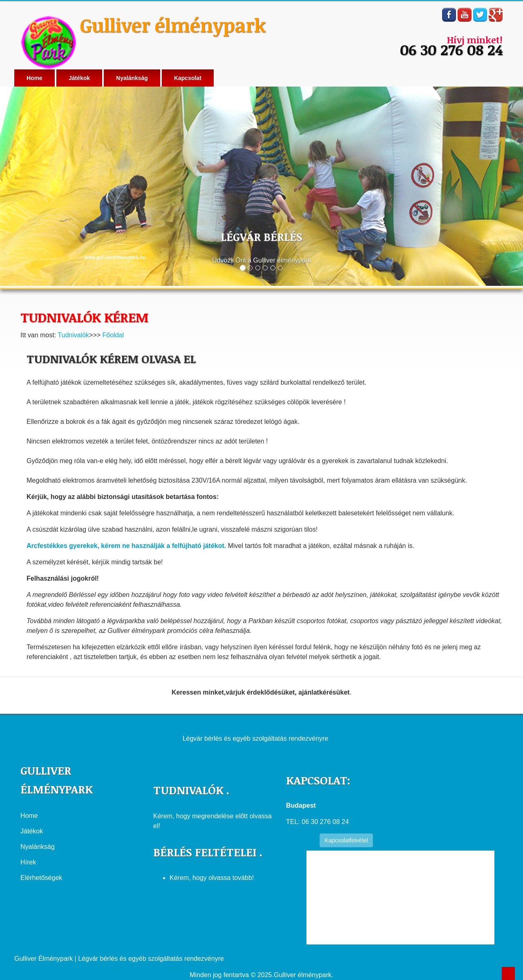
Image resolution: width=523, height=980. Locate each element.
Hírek (28, 862)
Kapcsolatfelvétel (346, 840)
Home (35, 78)
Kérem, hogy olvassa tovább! (212, 878)
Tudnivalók (73, 335)
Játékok (79, 78)
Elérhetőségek (41, 878)
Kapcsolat (188, 78)
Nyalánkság (132, 78)
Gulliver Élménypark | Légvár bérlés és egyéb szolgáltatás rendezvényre (119, 959)
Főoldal (113, 335)
